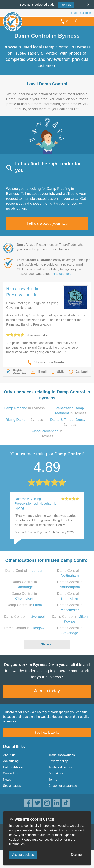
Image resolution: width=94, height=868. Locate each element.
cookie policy (54, 840)
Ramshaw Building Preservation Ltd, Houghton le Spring (36, 504)
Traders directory (60, 767)
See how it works (47, 733)
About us (9, 755)
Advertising (11, 761)
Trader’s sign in (81, 13)
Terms (53, 780)
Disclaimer (56, 773)
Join (66, 5)
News (7, 780)
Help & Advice (13, 767)
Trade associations (62, 755)
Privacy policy (58, 761)
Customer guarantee (63, 786)
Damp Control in (24, 571)
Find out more (62, 274)
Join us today (47, 691)
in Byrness (24, 408)
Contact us (11, 773)
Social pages (12, 786)
